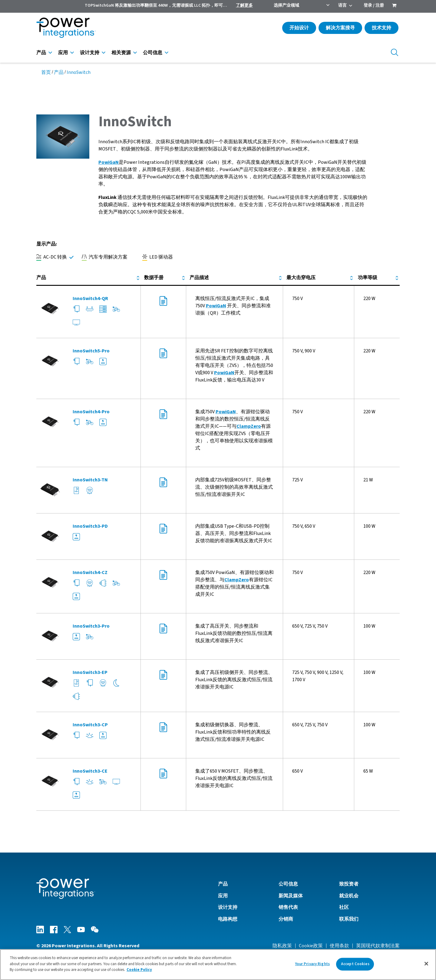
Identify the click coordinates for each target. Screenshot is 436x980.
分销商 (286, 919)
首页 (46, 72)
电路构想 (228, 919)
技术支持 (381, 28)
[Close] (426, 964)
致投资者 (349, 884)
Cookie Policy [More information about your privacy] (139, 970)
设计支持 (90, 53)
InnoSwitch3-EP (90, 672)
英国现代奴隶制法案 (378, 946)
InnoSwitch (79, 72)
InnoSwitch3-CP (90, 725)
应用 (63, 53)
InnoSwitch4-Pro (91, 412)
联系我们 (349, 919)
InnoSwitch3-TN (90, 480)
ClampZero (249, 426)
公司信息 (153, 53)
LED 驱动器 (158, 257)
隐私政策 (282, 946)
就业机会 (349, 896)
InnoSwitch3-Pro (91, 626)
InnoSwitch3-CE (90, 771)
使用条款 (339, 946)
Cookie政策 (311, 946)
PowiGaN (216, 306)
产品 (41, 53)
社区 (344, 907)
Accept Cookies (355, 964)
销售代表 (288, 907)
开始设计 (299, 28)
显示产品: (47, 244)
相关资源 (121, 53)
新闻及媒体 (291, 896)
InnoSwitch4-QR (90, 299)
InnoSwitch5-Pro (91, 351)
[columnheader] (88, 278)
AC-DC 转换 (52, 257)
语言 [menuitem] (342, 5)
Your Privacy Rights (312, 964)
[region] (218, 965)
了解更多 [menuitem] (244, 5)
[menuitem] (394, 6)
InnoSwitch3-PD (90, 526)
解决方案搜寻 (340, 28)
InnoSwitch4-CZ (90, 572)
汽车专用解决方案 (105, 257)
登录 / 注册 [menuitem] (374, 5)
